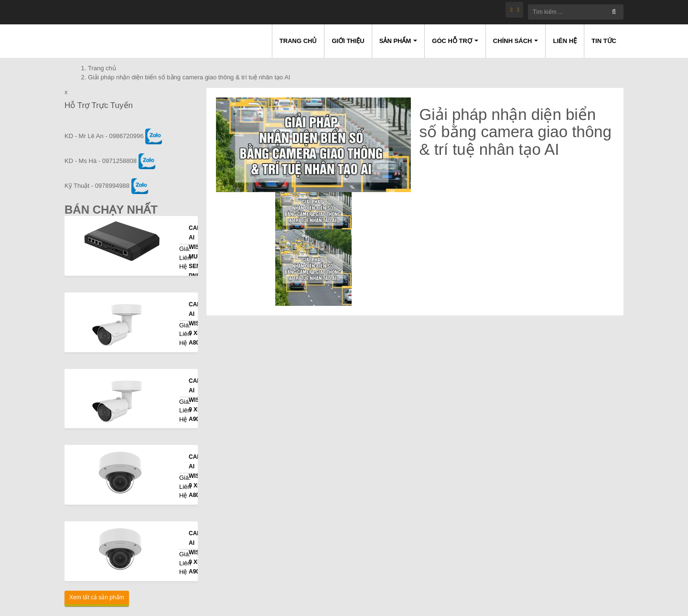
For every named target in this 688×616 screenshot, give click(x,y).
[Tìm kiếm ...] (576, 12)
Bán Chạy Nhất (111, 210)
